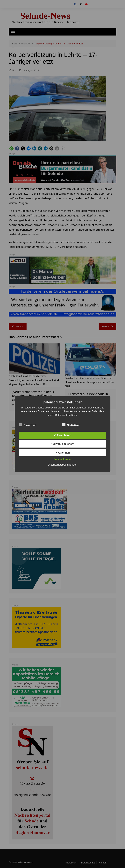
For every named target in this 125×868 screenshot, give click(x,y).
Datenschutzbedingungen (62, 465)
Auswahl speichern (62, 444)
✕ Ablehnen (62, 453)
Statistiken (71, 425)
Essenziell (27, 425)
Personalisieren (62, 459)
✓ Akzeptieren (62, 435)
